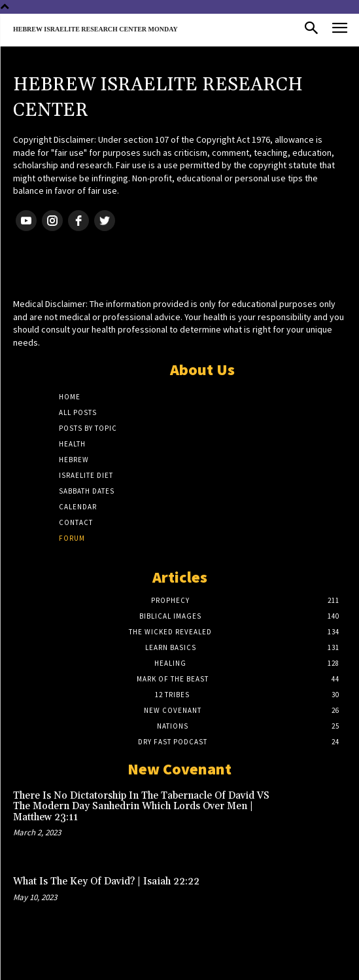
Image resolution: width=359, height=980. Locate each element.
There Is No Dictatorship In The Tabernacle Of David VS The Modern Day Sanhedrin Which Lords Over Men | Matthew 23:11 (141, 807)
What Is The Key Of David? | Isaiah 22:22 (106, 881)
